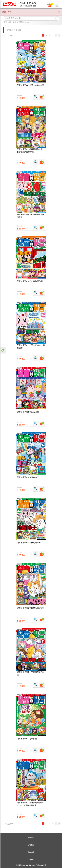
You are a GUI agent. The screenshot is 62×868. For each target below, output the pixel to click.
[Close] (59, 12)
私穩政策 (31, 845)
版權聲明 (31, 838)
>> (59, 35)
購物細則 (31, 852)
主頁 (5, 22)
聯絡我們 (31, 860)
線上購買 (13, 22)
